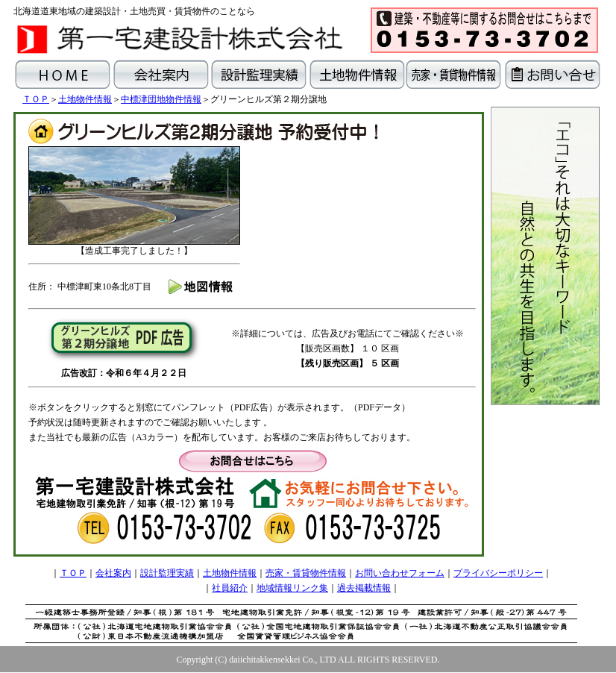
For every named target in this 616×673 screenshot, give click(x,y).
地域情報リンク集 (292, 588)
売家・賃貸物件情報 (306, 573)
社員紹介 (230, 588)
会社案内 (113, 573)
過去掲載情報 (364, 588)
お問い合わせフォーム (400, 573)
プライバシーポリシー (498, 573)
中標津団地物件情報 (161, 99)
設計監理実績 (167, 573)
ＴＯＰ (36, 99)
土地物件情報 (85, 99)
